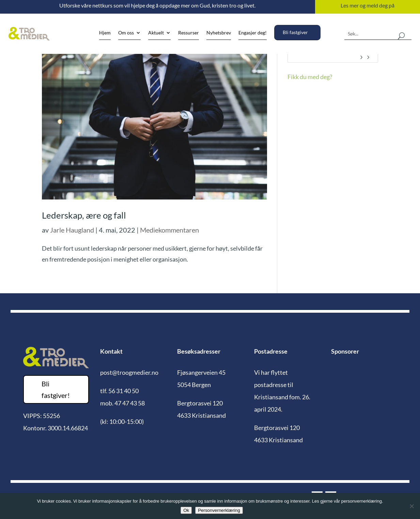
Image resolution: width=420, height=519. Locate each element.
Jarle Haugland (72, 230)
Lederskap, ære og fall (84, 215)
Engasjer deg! (253, 33)
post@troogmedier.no (129, 372)
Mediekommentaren (169, 230)
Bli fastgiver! (56, 389)
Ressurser (189, 33)
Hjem (105, 33)
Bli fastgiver (295, 32)
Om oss (126, 33)
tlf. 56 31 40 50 (119, 391)
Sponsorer (345, 351)
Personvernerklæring (219, 510)
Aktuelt (156, 33)
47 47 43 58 (130, 403)
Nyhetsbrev (219, 33)
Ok (186, 510)
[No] (411, 506)
